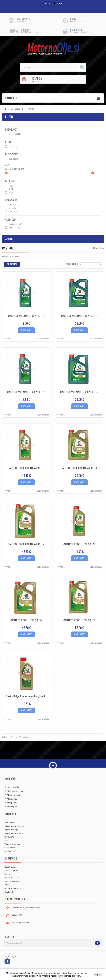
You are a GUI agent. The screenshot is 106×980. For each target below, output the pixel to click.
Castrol (14, 159)
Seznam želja (43, 339)
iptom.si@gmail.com (20, 923)
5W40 (12, 208)
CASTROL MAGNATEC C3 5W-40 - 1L (26, 392)
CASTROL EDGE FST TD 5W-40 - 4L (79, 468)
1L (11, 186)
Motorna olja (17, 109)
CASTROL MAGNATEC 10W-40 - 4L (79, 316)
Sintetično (14, 228)
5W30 (12, 205)
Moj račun (10, 779)
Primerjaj (8, 339)
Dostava (8, 874)
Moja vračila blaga (15, 791)
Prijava (59, 3)
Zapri (97, 974)
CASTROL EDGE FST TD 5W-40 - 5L (26, 544)
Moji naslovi (12, 799)
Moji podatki (13, 803)
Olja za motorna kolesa (14, 826)
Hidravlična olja (11, 837)
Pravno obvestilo (12, 878)
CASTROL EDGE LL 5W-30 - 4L (26, 620)
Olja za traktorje (11, 830)
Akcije (9, 239)
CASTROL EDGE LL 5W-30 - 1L (79, 544)
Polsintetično (16, 224)
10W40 (13, 212)
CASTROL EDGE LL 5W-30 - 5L (79, 620)
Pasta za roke (10, 848)
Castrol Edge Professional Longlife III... (26, 696)
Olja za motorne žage (14, 833)
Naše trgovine (10, 867)
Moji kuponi (12, 807)
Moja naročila (13, 787)
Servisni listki (10, 851)
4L (11, 189)
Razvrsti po (72, 264)
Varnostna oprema (12, 844)
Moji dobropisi (13, 795)
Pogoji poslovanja (12, 881)
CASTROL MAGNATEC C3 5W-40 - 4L (79, 392)
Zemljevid (9, 892)
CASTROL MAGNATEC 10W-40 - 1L (26, 316)
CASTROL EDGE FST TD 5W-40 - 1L (26, 468)
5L (11, 193)
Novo (13, 147)
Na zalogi (15, 134)
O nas (7, 885)
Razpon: (8, 169)
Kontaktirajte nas (12, 871)
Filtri (6, 840)
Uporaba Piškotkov (13, 888)
